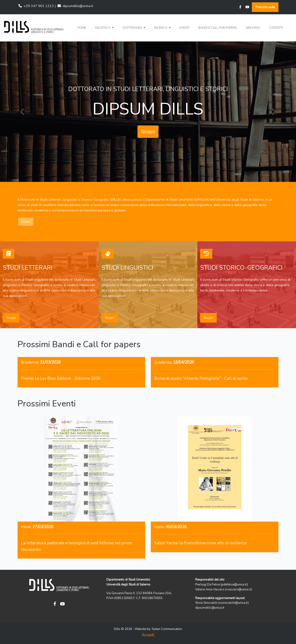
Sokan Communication (167, 629)
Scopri (148, 132)
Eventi (184, 28)
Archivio (253, 28)
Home (82, 28)
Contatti (276, 28)
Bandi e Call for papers (218, 28)
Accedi (148, 635)
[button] (104, 28)
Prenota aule (265, 7)
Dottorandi (134, 28)
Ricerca (162, 28)
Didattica (104, 28)
